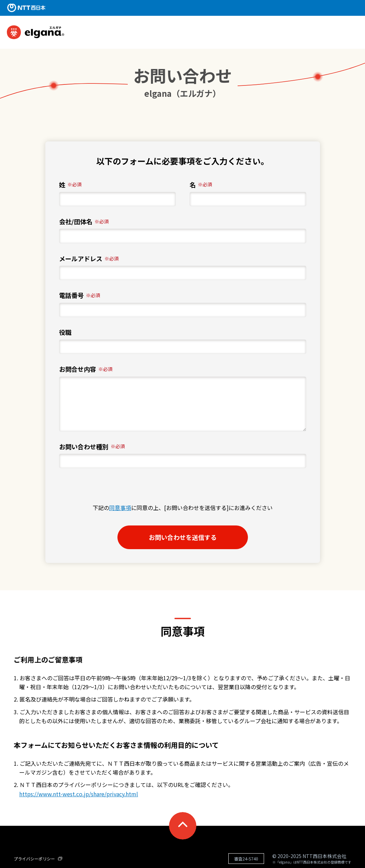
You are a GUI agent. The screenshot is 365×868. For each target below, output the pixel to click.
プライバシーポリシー (38, 859)
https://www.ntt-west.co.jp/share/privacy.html (79, 794)
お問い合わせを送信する (193, 537)
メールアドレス (89, 259)
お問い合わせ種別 (92, 447)
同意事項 (120, 508)
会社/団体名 (84, 222)
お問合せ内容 (86, 369)
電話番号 (80, 295)
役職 (65, 332)
